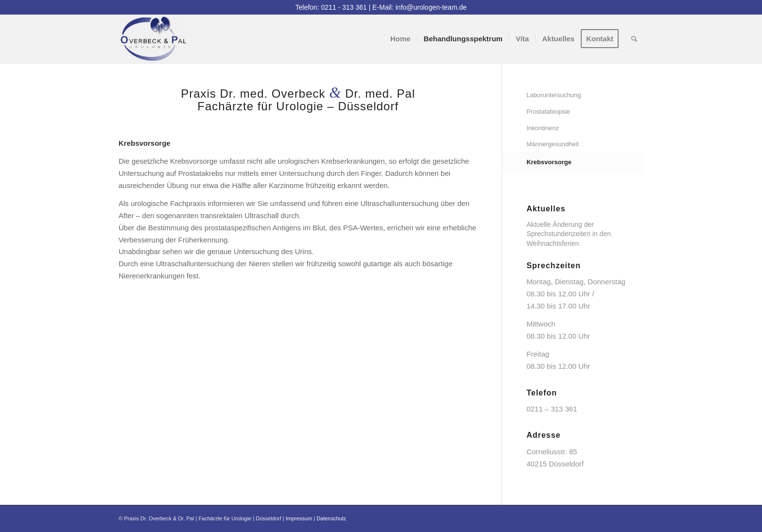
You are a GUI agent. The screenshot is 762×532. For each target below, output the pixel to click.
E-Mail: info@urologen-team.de (419, 7)
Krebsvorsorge (549, 162)
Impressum (299, 518)
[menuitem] (400, 39)
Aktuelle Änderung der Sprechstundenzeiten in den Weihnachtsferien (569, 234)
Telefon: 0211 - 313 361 (331, 7)
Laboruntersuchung (554, 95)
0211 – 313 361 (552, 409)
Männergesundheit (553, 144)
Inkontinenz (543, 128)
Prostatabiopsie (548, 112)
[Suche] (634, 39)
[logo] (153, 39)
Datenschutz (331, 518)
